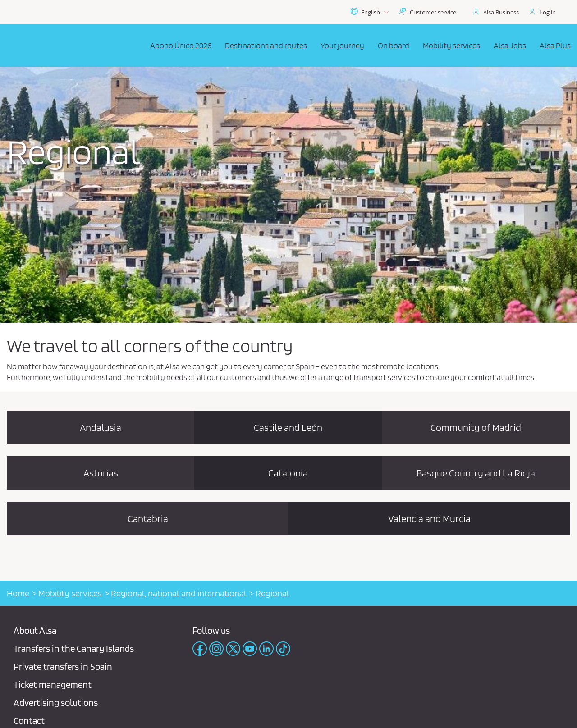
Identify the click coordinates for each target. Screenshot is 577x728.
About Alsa (35, 630)
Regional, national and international (179, 593)
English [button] (370, 12)
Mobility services (70, 593)
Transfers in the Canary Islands (74, 648)
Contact (29, 721)
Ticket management (53, 685)
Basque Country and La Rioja (476, 473)
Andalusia (101, 427)
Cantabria (148, 518)
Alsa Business (501, 12)
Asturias (101, 473)
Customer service (433, 12)
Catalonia (288, 473)
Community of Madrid (476, 427)
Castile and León (288, 427)
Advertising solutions (56, 703)
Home (18, 593)
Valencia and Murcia (429, 518)
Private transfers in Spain (63, 666)
